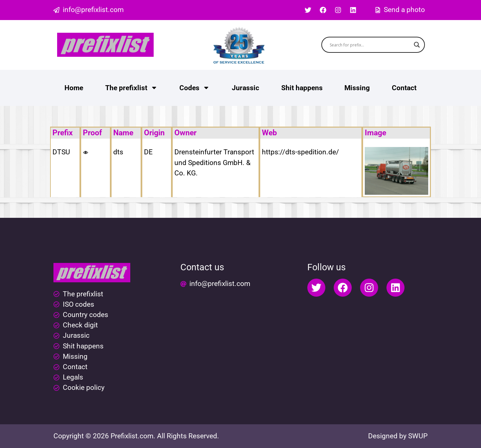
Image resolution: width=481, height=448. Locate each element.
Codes (195, 88)
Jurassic (246, 88)
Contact (404, 88)
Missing (357, 88)
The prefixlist (131, 88)
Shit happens (302, 88)
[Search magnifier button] (417, 45)
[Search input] (370, 45)
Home (74, 88)
